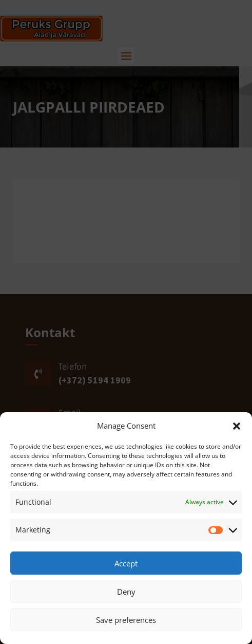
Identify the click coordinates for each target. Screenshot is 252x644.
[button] (237, 426)
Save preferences (126, 620)
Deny (126, 592)
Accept (126, 563)
